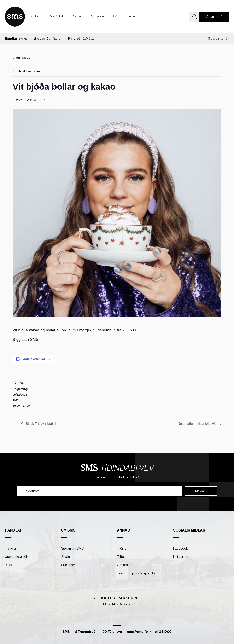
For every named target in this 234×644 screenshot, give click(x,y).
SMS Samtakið (72, 565)
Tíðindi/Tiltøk (55, 17)
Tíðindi (122, 549)
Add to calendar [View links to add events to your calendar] (34, 359)
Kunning (131, 17)
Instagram (181, 557)
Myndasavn (97, 17)
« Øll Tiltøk (22, 58)
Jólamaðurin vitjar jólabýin (198, 424)
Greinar (77, 17)
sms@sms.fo (138, 632)
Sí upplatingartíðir (219, 39)
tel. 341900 (162, 632)
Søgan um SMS (72, 549)
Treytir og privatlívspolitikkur (138, 573)
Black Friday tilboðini (40, 424)
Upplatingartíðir (17, 557)
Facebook (181, 549)
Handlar (34, 17)
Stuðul (66, 557)
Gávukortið (214, 17)
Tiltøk (121, 557)
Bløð (115, 17)
